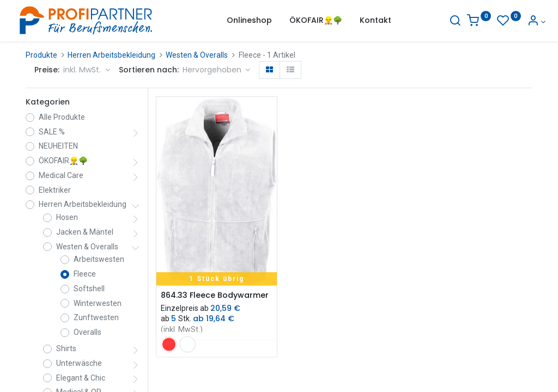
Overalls (87, 332)
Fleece (85, 274)
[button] (217, 70)
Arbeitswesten (99, 259)
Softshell (89, 289)
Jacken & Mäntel (85, 232)
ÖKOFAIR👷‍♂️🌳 (63, 161)
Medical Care (61, 175)
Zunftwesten (96, 317)
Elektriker (55, 190)
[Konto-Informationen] (523, 22)
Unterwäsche (79, 363)
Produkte (41, 55)
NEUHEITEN (58, 146)
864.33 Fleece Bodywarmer (215, 295)
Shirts (66, 348)
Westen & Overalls (197, 55)
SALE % (52, 132)
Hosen (67, 217)
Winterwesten (98, 303)
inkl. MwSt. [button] (83, 70)
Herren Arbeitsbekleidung (111, 55)
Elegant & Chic (81, 378)
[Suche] (442, 22)
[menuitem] (249, 21)
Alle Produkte (62, 117)
